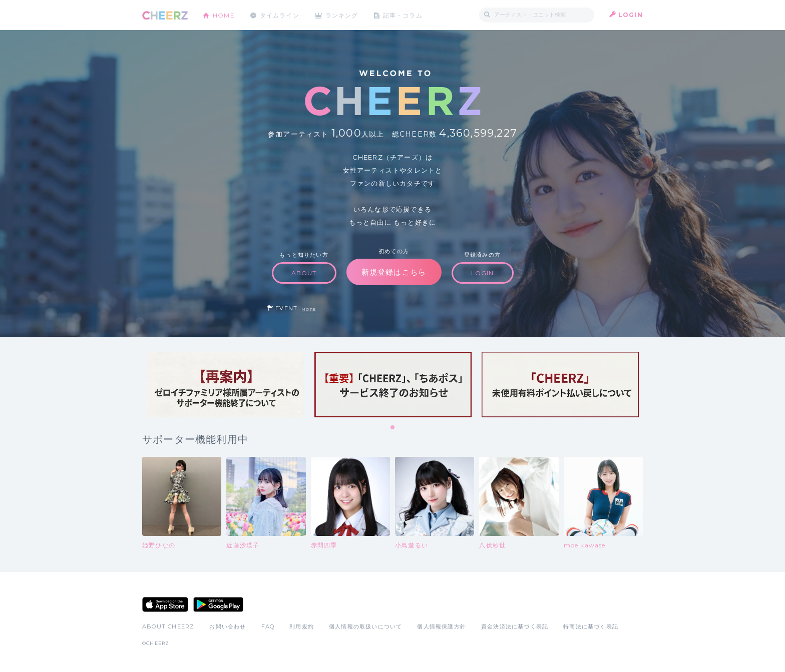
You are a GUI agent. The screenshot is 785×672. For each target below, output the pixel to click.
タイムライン (280, 15)
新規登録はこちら (394, 272)
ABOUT (304, 273)
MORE (309, 309)
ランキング (343, 15)
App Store (165, 604)
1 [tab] (393, 428)
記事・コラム (404, 15)
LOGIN (631, 15)
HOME (224, 15)
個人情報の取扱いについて (365, 626)
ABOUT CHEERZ (168, 626)
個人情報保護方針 (442, 626)
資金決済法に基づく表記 (515, 626)
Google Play (218, 604)
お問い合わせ (228, 626)
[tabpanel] (226, 385)
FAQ (268, 626)
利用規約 (302, 626)
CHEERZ (165, 15)
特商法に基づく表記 (591, 626)
